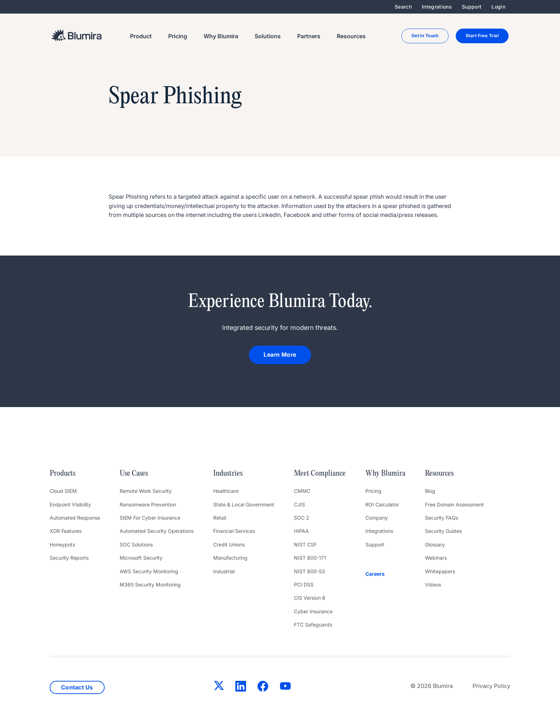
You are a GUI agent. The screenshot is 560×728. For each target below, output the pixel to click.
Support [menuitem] (472, 7)
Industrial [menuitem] (224, 571)
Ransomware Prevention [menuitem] (148, 504)
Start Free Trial (482, 36)
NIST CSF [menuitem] (305, 544)
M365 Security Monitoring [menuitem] (150, 585)
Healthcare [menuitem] (226, 491)
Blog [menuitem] (430, 491)
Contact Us (77, 687)
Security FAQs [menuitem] (442, 518)
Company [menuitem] (377, 518)
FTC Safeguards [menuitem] (313, 625)
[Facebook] (263, 688)
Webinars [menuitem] (436, 558)
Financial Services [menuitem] (234, 531)
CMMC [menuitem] (302, 491)
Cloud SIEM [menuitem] (63, 491)
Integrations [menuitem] (437, 7)
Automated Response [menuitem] (75, 518)
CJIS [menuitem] (299, 504)
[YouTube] (285, 688)
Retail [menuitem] (220, 518)
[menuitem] (385, 574)
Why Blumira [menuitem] (221, 36)
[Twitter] (219, 687)
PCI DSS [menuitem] (304, 585)
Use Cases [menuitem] (134, 474)
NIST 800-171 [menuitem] (310, 558)
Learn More (280, 355)
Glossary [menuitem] (435, 544)
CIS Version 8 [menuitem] (310, 598)
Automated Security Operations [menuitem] (157, 531)
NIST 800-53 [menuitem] (309, 571)
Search (403, 7)
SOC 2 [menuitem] (302, 518)
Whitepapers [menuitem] (440, 571)
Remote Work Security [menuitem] (146, 491)
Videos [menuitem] (433, 585)
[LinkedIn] (241, 688)
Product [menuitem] (141, 36)
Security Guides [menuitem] (443, 531)
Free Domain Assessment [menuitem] (454, 504)
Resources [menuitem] (351, 36)
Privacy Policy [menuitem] (491, 686)
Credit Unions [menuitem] (229, 544)
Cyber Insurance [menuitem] (313, 611)
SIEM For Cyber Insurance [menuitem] (150, 518)
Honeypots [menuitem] (62, 544)
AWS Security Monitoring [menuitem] (149, 571)
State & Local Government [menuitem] (244, 504)
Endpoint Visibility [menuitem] (70, 504)
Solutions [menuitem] (268, 36)
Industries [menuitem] (228, 474)
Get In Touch (425, 36)
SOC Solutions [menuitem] (136, 544)
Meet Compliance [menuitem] (320, 474)
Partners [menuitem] (309, 36)
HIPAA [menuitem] (301, 531)
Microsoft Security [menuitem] (141, 558)
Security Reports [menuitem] (69, 558)
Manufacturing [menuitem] (230, 558)
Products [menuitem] (62, 474)
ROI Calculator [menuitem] (382, 504)
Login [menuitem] (498, 7)
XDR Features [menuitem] (66, 531)
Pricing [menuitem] (178, 36)
